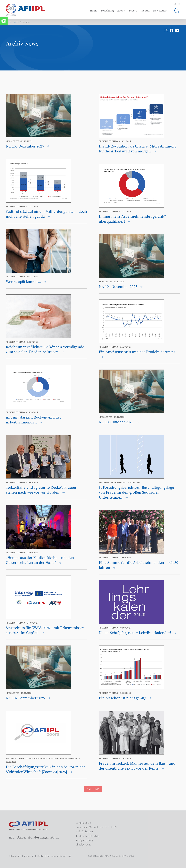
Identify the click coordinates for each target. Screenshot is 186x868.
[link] (4, 21)
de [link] (175, 4)
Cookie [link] (41, 856)
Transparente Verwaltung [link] (59, 856)
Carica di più (93, 789)
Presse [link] (133, 11)
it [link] (179, 4)
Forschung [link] (107, 11)
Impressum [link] (29, 856)
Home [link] (94, 11)
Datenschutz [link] (15, 856)
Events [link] (121, 11)
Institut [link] (145, 11)
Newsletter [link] (160, 11)
